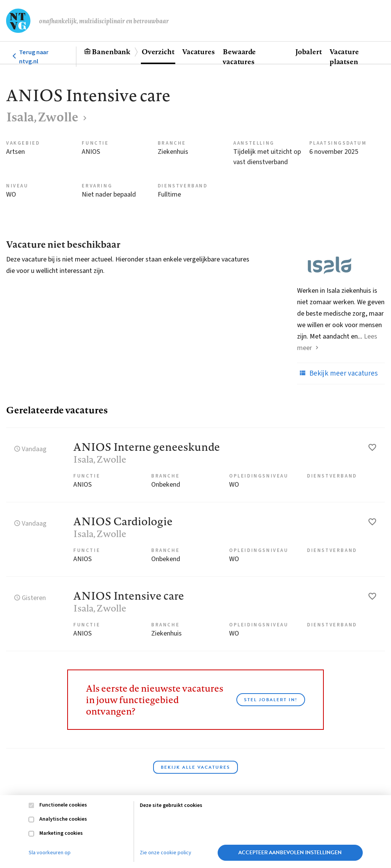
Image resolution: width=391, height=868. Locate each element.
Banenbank (111, 52)
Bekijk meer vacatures (337, 373)
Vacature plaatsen (344, 56)
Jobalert (309, 52)
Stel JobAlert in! (271, 700)
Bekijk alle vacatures (195, 767)
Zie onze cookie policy (166, 853)
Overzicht (158, 52)
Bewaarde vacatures (239, 56)
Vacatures (199, 52)
